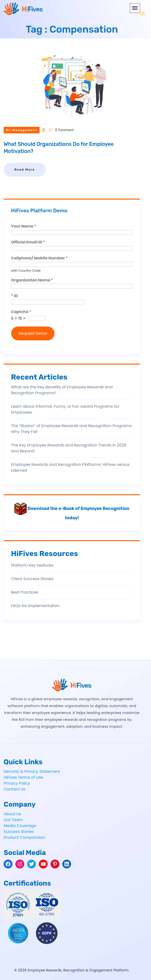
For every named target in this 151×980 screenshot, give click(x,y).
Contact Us (14, 789)
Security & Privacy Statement (32, 771)
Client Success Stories (32, 579)
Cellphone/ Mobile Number (39, 258)
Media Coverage (20, 826)
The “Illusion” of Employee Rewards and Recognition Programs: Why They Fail (72, 429)
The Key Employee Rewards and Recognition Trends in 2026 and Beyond (69, 448)
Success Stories (19, 832)
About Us (12, 814)
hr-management (22, 130)
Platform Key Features (32, 565)
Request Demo (33, 333)
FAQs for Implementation (35, 606)
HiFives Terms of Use (23, 777)
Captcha (21, 312)
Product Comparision (24, 837)
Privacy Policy (17, 783)
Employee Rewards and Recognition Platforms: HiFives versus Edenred (70, 467)
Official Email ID (28, 242)
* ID (14, 296)
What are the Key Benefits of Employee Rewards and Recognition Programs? (62, 390)
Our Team (13, 820)
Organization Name (32, 280)
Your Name (24, 226)
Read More (25, 170)
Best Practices (25, 592)
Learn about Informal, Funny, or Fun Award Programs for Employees (65, 409)
